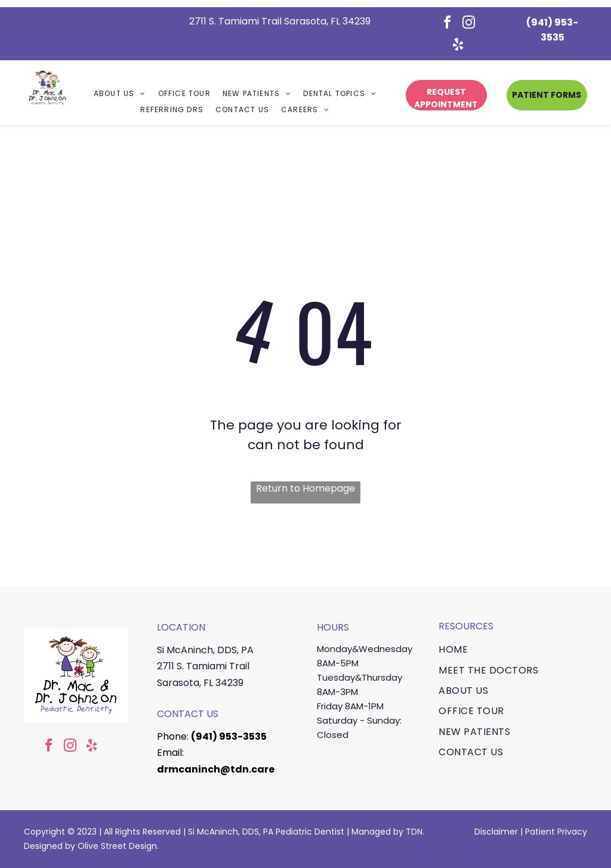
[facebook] (448, 24)
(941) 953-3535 (229, 736)
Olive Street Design (117, 846)
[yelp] (458, 46)
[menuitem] (120, 94)
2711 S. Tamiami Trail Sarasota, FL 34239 (280, 21)
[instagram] (469, 24)
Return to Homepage (305, 488)
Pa (530, 832)
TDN (414, 832)
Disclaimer (496, 832)
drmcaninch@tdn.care (216, 769)
